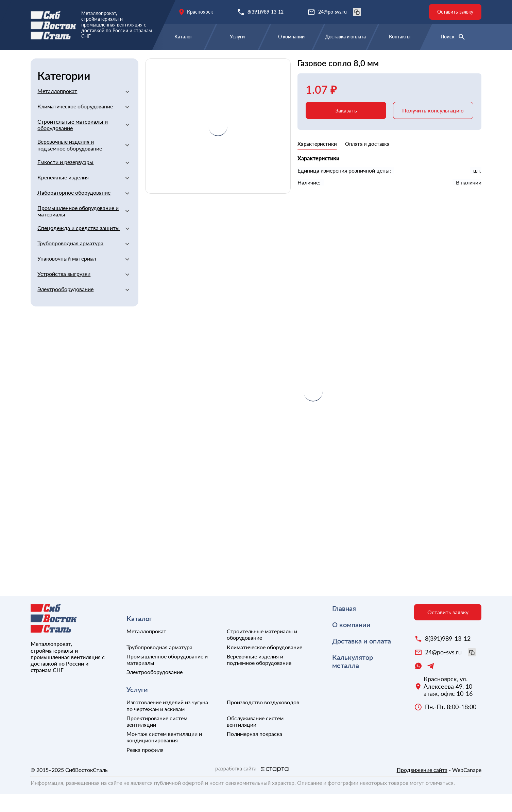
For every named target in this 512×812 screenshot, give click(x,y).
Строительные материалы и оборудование (119, 60)
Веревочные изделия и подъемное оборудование (70, 163)
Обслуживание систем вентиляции (255, 739)
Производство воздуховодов (263, 720)
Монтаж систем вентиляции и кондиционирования (164, 755)
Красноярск (200, 12)
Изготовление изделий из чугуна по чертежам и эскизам (167, 723)
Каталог (183, 37)
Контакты (400, 37)
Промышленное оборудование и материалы (78, 229)
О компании (291, 37)
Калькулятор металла (353, 679)
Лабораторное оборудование (74, 210)
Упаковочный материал (67, 276)
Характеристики (317, 162)
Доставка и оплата (345, 37)
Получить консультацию (433, 128)
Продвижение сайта (422, 788)
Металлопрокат (57, 109)
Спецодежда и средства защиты (79, 246)
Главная (41, 60)
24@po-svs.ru (340, 12)
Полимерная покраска (254, 752)
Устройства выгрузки (64, 292)
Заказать (346, 128)
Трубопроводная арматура (70, 261)
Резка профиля (145, 768)
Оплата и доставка (367, 162)
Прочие (275, 60)
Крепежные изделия (63, 195)
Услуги (237, 37)
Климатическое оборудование (75, 124)
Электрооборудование (65, 307)
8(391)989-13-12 (266, 12)
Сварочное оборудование (223, 60)
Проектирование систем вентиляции (157, 739)
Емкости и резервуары (65, 180)
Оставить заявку (455, 12)
